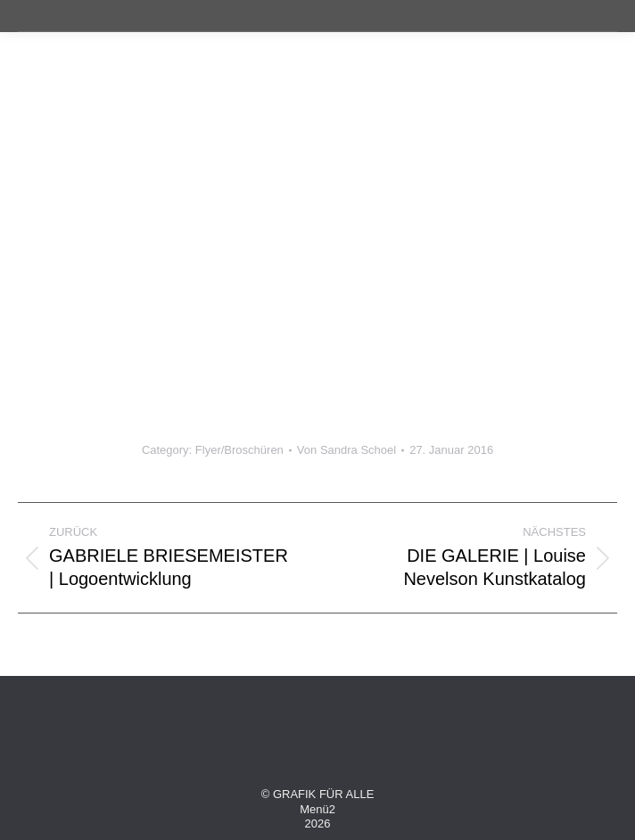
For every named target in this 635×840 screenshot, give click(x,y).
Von (346, 450)
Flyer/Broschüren (239, 450)
